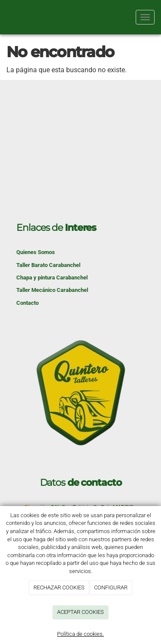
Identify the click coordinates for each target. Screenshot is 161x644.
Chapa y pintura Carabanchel (52, 278)
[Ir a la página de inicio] (4, 17)
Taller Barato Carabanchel (48, 265)
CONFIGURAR (111, 587)
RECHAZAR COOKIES (59, 587)
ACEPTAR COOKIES (80, 612)
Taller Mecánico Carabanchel (52, 290)
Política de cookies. (80, 634)
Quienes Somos (36, 252)
